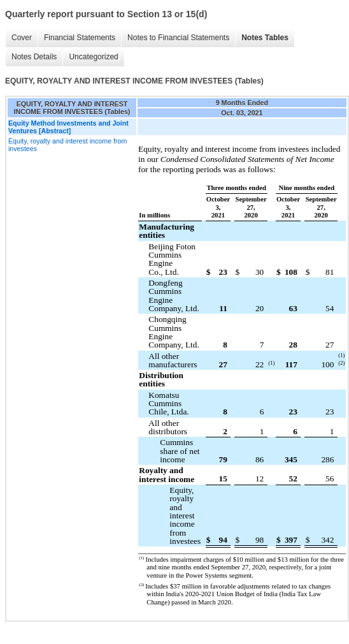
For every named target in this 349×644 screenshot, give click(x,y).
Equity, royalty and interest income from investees (68, 145)
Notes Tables (265, 38)
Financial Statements (80, 38)
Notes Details (34, 57)
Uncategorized (93, 57)
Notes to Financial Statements (178, 38)
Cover (22, 38)
